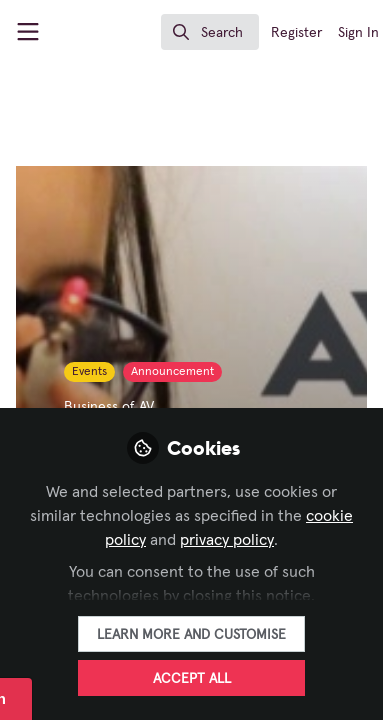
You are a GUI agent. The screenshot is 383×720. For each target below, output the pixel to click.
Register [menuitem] (296, 33)
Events (89, 372)
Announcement (172, 372)
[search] (210, 32)
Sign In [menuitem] (358, 33)
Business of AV (109, 407)
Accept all (192, 679)
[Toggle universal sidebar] (28, 32)
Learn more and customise (191, 635)
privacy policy (227, 540)
